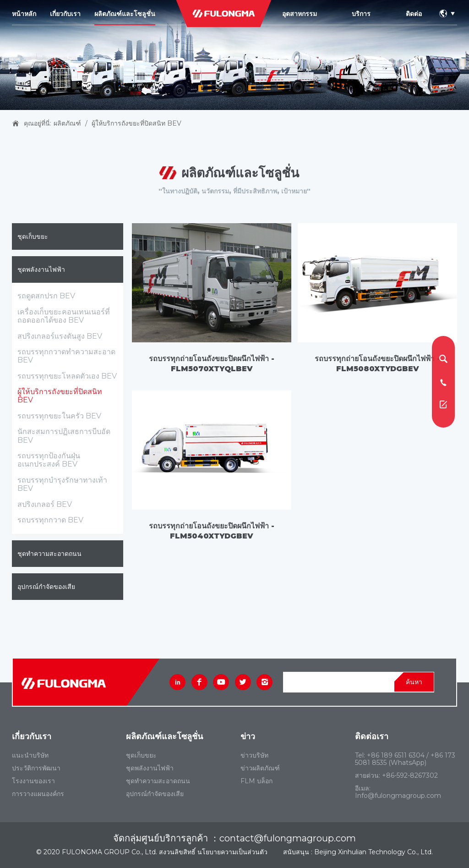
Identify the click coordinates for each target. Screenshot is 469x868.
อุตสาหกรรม (300, 14)
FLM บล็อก (256, 781)
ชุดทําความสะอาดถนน (49, 554)
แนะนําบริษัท (30, 755)
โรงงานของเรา (33, 781)
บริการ (361, 14)
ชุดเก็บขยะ (33, 236)
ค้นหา (414, 682)
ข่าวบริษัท (254, 755)
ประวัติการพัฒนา (36, 768)
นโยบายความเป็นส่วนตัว (232, 852)
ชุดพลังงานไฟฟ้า (41, 269)
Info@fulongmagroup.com (398, 796)
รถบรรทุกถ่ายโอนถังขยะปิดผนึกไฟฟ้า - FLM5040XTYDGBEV (212, 531)
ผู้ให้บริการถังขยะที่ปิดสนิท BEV (136, 123)
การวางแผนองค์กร (38, 794)
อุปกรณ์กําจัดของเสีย (46, 587)
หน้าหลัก (24, 14)
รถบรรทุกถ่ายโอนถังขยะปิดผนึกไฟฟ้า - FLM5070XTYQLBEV (212, 364)
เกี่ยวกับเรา (65, 14)
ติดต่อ (414, 14)
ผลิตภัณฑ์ (67, 123)
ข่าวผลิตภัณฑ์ (260, 768)
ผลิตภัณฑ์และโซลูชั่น (125, 14)
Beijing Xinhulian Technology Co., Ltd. (374, 852)
